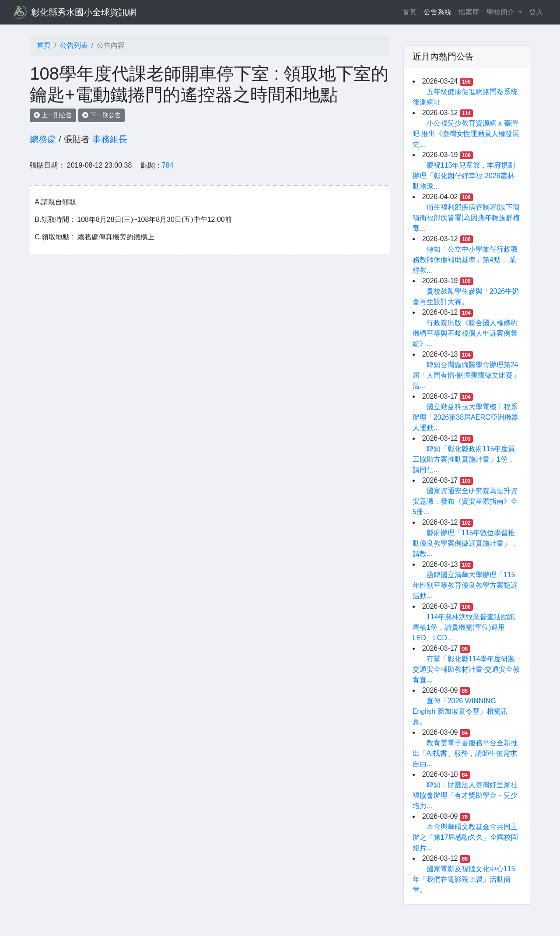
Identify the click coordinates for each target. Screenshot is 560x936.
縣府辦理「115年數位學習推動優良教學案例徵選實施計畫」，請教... (465, 543)
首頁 (411, 11)
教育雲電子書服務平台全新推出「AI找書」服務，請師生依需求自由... (465, 753)
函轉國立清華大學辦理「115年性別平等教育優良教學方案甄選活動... (465, 585)
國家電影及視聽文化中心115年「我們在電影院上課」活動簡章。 (464, 879)
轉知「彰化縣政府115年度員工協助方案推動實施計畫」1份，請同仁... (464, 459)
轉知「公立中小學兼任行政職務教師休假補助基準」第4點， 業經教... (465, 260)
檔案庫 (469, 12)
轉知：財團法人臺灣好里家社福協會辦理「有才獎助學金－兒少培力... (465, 795)
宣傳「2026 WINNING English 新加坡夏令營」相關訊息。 (460, 711)
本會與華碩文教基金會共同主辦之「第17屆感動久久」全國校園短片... (465, 837)
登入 (536, 12)
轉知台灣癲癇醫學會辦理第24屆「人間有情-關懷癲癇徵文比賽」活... (466, 375)
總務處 (43, 139)
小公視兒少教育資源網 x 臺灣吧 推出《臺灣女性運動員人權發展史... (466, 134)
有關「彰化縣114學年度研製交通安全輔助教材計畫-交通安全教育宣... (466, 669)
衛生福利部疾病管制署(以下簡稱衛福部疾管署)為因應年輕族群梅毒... (466, 218)
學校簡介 (501, 12)
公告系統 (437, 12)
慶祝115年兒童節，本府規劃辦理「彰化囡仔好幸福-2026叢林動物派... (464, 176)
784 (168, 165)
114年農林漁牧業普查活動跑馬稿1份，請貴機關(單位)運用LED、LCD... (464, 627)
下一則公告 (101, 115)
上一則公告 (53, 115)
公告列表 (74, 45)
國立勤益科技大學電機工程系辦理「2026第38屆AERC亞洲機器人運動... (465, 417)
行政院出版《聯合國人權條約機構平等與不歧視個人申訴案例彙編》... (465, 333)
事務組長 (110, 139)
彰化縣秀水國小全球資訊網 (84, 12)
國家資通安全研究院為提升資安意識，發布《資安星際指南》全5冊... (465, 501)
